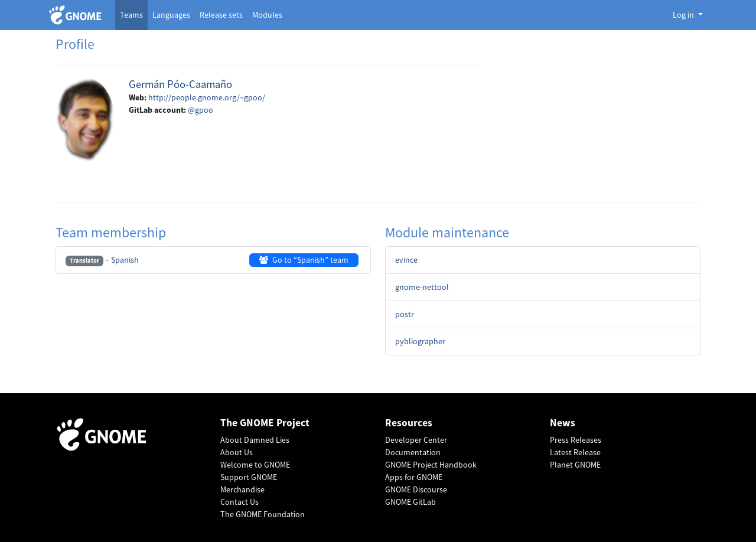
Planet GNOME (575, 465)
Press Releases (576, 440)
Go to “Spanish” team (304, 260)
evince (406, 260)
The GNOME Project (265, 423)
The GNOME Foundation (263, 514)
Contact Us (239, 502)
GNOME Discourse (416, 489)
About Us (237, 452)
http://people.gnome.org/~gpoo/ (207, 97)
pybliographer (420, 341)
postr (405, 314)
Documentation (413, 452)
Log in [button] (684, 15)
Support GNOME (249, 477)
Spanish (125, 260)
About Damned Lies (255, 440)
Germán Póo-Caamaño (180, 84)
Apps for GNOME (414, 477)
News (563, 423)
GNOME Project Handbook (431, 465)
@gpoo (201, 110)
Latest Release (575, 452)
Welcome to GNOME (255, 465)
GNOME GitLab (410, 502)
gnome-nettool (422, 287)
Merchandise (242, 489)
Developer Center (416, 440)
